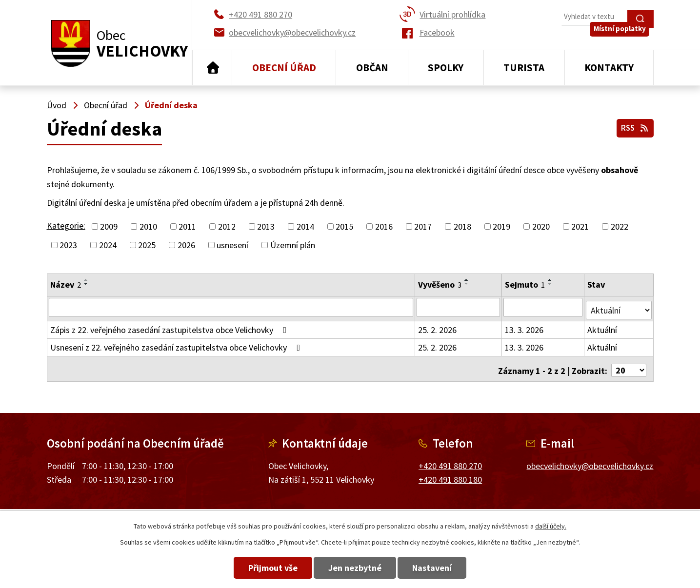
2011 (187, 226)
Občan (372, 68)
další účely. (551, 526)
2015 (344, 226)
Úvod (212, 68)
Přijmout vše (258, 568)
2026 (186, 245)
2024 (108, 245)
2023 (68, 245)
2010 (148, 226)
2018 (462, 226)
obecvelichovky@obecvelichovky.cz (590, 460)
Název (66, 284)
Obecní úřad (284, 68)
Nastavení (447, 568)
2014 (305, 226)
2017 (423, 226)
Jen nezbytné (355, 568)
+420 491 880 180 (450, 474)
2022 (620, 226)
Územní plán (293, 245)
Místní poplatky (624, 39)
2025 (147, 245)
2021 (580, 226)
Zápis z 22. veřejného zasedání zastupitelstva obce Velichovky (170, 327)
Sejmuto (526, 284)
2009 (109, 226)
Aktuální (603, 327)
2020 (541, 226)
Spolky (446, 68)
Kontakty (609, 68)
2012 (227, 226)
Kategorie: (66, 225)
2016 (384, 226)
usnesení (232, 245)
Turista (524, 68)
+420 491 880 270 (450, 460)
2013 (266, 226)
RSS (633, 126)
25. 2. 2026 (438, 327)
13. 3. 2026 (525, 327)
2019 (501, 226)
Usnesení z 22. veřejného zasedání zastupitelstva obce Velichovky (177, 344)
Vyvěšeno (440, 284)
